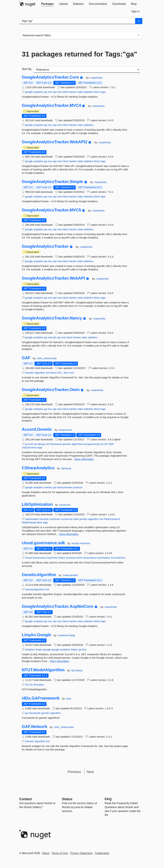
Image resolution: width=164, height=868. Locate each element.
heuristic (44, 519)
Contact (26, 799)
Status (67, 799)
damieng (66, 468)
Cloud (28, 558)
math (76, 519)
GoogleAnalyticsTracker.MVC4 (52, 105)
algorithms (77, 444)
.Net (65, 373)
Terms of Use (60, 853)
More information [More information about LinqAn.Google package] (60, 661)
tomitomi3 (65, 505)
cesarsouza (65, 430)
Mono (53, 373)
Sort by (27, 69)
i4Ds (69, 699)
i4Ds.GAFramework (41, 698)
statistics (88, 92)
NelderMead (29, 522)
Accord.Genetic (37, 429)
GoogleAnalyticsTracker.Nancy (52, 318)
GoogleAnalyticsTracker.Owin (51, 390)
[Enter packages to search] (77, 21)
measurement (65, 487)
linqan (39, 649)
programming (92, 444)
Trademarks (102, 853)
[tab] (48, 4)
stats (80, 92)
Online (62, 558)
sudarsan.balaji (66, 635)
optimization (32, 519)
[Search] (139, 21)
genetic (67, 444)
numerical (67, 519)
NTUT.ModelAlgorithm (43, 670)
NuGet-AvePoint (81, 543)
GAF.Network (35, 727)
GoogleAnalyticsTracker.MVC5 (52, 210)
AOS (79, 558)
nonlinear (55, 519)
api (55, 92)
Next (90, 772)
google (29, 92)
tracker (73, 92)
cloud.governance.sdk (43, 543)
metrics (48, 487)
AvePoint (52, 558)
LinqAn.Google (37, 635)
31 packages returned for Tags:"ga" (80, 54)
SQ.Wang (77, 670)
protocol (78, 487)
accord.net (31, 444)
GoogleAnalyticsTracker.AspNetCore (58, 606)
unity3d (26, 447)
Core (71, 373)
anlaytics (30, 649)
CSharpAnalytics (38, 468)
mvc (50, 92)
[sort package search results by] (87, 70)
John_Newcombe (47, 358)
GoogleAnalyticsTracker (45, 246)
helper (74, 649)
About (46, 853)
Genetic (30, 373)
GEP (111, 444)
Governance (39, 558)
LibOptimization (37, 504)
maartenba (96, 78)
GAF (26, 358)
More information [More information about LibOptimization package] (69, 534)
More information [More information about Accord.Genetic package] (84, 459)
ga (46, 92)
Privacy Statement (81, 853)
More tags (100, 92)
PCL (60, 373)
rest (59, 92)
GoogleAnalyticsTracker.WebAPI (53, 278)
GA (48, 373)
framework (56, 444)
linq (84, 649)
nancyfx (52, 337)
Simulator (39, 685)
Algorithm (40, 373)
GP (106, 444)
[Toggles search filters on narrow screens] (139, 35)
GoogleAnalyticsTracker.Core (50, 77)
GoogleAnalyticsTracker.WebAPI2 (55, 142)
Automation (104, 558)
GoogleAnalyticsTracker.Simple (53, 182)
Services (71, 558)
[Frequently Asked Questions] (108, 799)
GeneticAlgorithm (39, 575)
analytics (38, 92)
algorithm (93, 519)
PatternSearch (112, 519)
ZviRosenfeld (70, 575)
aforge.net (44, 444)
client (65, 92)
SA (31, 685)
